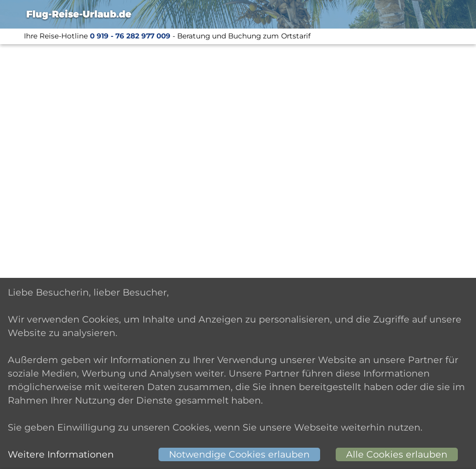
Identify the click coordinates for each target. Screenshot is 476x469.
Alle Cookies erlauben (397, 454)
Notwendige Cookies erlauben (239, 454)
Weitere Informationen (61, 454)
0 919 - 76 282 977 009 (130, 36)
